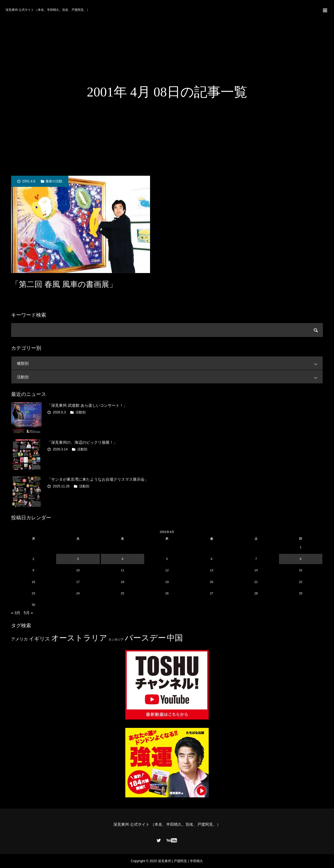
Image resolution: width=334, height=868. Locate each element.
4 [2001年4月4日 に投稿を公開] (123, 559)
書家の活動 (54, 181)
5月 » (28, 613)
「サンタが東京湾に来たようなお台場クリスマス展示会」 (98, 479)
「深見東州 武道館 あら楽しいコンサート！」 (87, 405)
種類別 (170, 363)
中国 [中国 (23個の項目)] (175, 638)
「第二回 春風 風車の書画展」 (64, 284)
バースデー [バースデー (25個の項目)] (145, 638)
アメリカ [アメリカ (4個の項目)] (19, 639)
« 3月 (16, 613)
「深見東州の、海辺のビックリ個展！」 (82, 442)
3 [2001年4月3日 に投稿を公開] (78, 559)
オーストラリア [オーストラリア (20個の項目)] (79, 638)
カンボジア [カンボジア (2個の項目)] (116, 639)
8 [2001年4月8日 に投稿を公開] (301, 559)
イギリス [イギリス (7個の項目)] (39, 639)
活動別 (170, 377)
